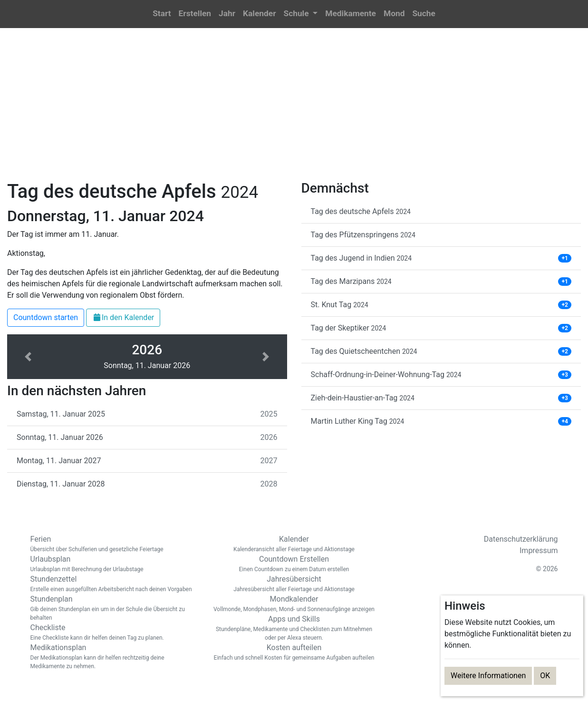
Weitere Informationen (488, 676)
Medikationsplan (114, 657)
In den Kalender (123, 317)
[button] (300, 14)
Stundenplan (114, 608)
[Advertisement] (294, 110)
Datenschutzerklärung (521, 539)
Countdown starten (46, 317)
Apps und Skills (294, 628)
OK (545, 676)
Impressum (539, 550)
